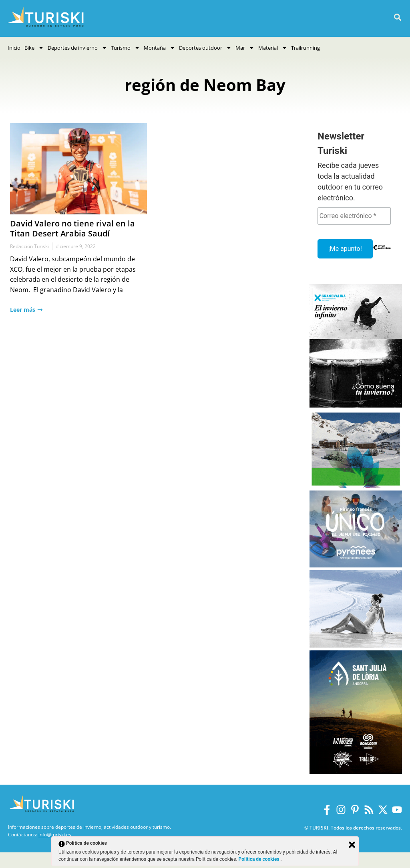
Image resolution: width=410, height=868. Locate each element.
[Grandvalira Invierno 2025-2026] (356, 405)
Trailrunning (305, 48)
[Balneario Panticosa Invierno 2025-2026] (356, 645)
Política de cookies (260, 859)
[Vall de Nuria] (356, 485)
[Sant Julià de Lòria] (356, 772)
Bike (34, 48)
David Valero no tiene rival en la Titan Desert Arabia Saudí (72, 228)
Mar (245, 48)
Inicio (14, 48)
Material (273, 48)
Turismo (125, 48)
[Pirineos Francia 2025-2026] (356, 565)
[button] (397, 17)
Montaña (159, 48)
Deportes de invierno (77, 48)
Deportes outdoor (205, 48)
